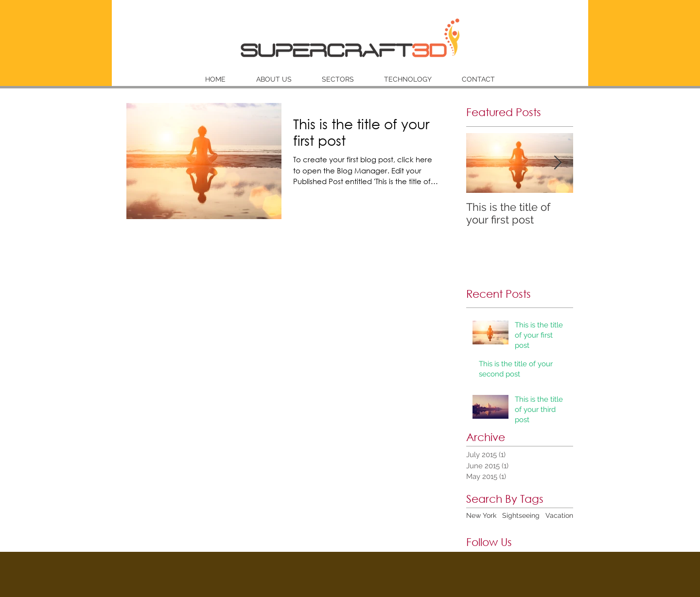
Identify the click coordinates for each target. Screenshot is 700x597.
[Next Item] (558, 163)
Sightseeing (521, 515)
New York (481, 515)
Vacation (559, 515)
